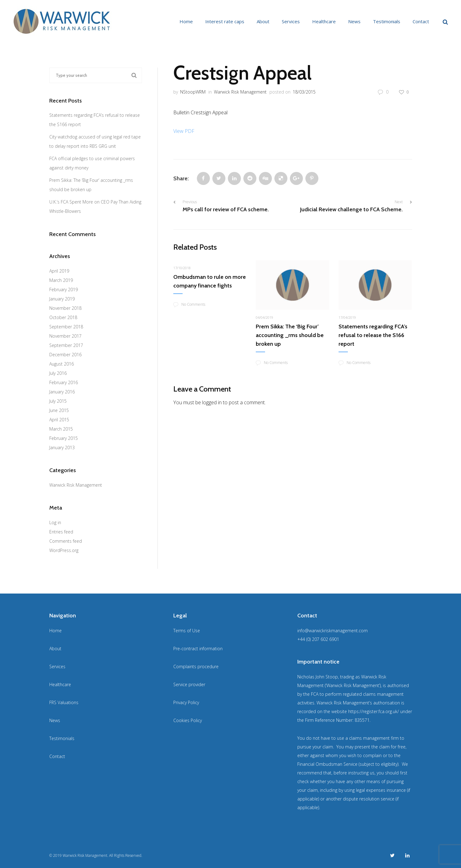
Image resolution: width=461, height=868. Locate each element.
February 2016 (64, 382)
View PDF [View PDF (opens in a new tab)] (184, 131)
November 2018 (65, 308)
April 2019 (59, 271)
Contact (421, 21)
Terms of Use (187, 631)
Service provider (189, 684)
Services (291, 21)
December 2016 (65, 355)
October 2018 (63, 317)
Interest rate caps (225, 21)
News (354, 21)
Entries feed (61, 532)
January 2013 (62, 447)
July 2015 (58, 401)
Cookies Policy (188, 720)
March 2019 (61, 280)
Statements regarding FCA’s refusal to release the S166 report (373, 335)
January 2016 (62, 392)
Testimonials (387, 21)
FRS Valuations (64, 702)
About (263, 21)
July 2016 (58, 373)
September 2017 (66, 345)
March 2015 (61, 429)
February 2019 (64, 289)
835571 (362, 720)
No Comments (189, 305)
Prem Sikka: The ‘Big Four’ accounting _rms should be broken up (290, 335)
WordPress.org (64, 550)
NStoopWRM (193, 92)
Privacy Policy (186, 702)
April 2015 (59, 420)
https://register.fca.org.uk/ (374, 711)
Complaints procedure (196, 666)
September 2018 (66, 327)
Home (186, 21)
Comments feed (66, 541)
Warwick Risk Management (240, 92)
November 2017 (65, 336)
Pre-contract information (198, 649)
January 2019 (62, 299)
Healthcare (324, 21)
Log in (55, 522)
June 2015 (59, 410)
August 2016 (62, 364)
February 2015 (64, 438)
